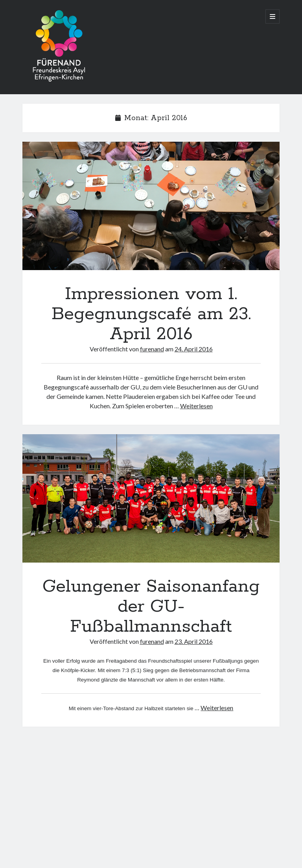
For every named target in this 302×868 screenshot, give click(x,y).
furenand (152, 349)
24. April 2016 (194, 349)
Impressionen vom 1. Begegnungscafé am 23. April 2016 (151, 206)
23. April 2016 (194, 641)
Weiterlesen (196, 406)
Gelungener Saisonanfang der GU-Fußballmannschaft (151, 498)
